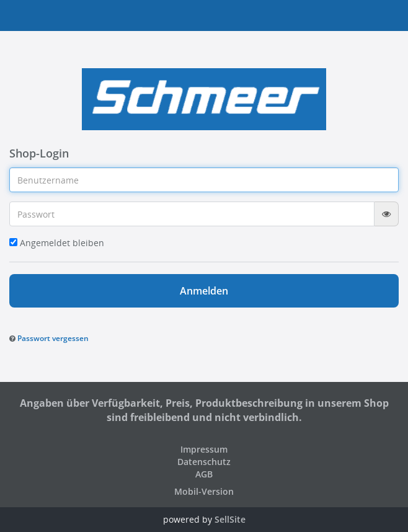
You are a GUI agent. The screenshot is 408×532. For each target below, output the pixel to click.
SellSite (230, 519)
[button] (49, 338)
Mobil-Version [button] (204, 491)
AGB (204, 474)
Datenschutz (204, 462)
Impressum (204, 449)
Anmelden (204, 291)
